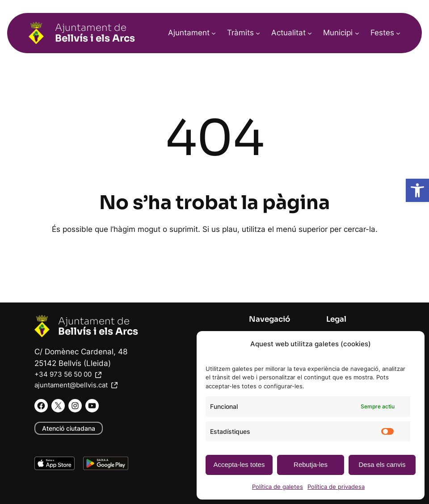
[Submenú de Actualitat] (310, 33)
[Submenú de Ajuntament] (214, 33)
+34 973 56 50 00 (69, 374)
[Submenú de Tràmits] (258, 33)
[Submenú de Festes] (398, 33)
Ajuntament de (95, 33)
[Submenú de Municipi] (357, 33)
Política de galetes (278, 487)
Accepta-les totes (239, 464)
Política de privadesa (336, 487)
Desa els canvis (382, 464)
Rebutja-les (311, 464)
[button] (417, 190)
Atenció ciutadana (69, 428)
